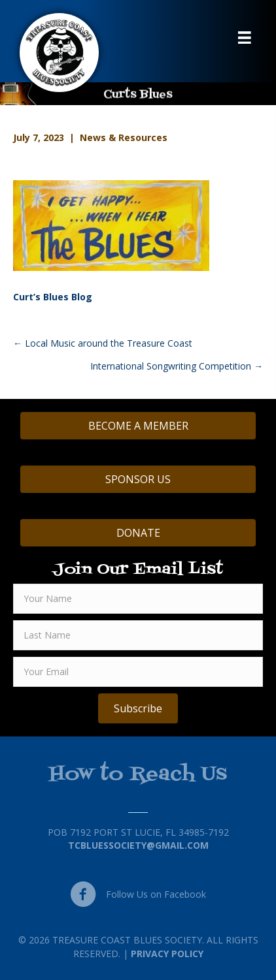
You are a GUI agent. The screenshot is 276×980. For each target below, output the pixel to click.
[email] (138, 672)
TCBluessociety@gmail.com (138, 845)
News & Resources (124, 137)
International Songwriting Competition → (177, 366)
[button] (138, 708)
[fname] (138, 599)
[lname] (138, 635)
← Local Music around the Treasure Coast (103, 343)
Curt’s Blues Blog (53, 297)
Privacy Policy (167, 954)
